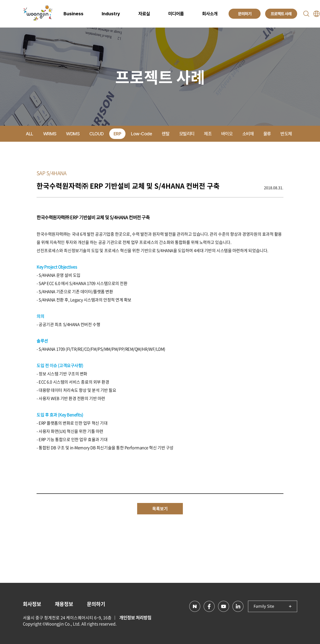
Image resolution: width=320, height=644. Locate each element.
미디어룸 (176, 14)
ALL (29, 134)
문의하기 (96, 604)
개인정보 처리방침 (135, 618)
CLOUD (97, 134)
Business (73, 14)
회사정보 (32, 604)
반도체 (286, 134)
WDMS (73, 134)
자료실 (144, 14)
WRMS (50, 134)
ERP (117, 134)
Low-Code (141, 134)
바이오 (227, 134)
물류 (267, 134)
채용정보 (64, 604)
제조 (208, 134)
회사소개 (210, 14)
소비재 (248, 134)
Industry (111, 14)
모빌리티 (187, 134)
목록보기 (160, 509)
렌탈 (166, 134)
